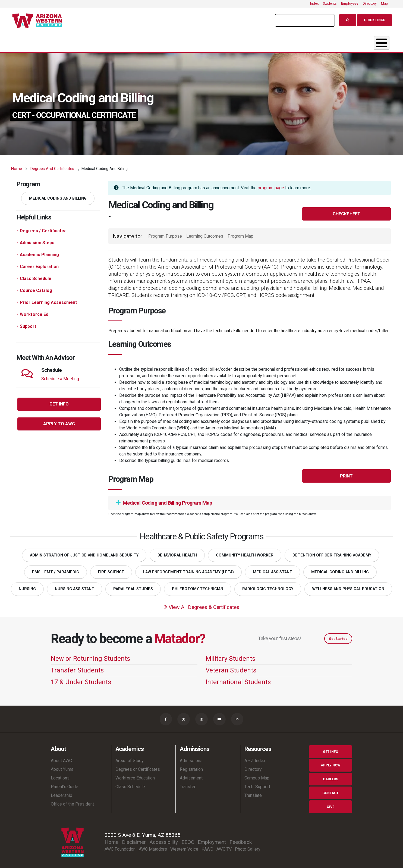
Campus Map (257, 776)
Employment (212, 840)
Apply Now (330, 763)
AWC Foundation (120, 847)
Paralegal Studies (133, 586)
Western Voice (184, 847)
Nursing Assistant (75, 586)
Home (17, 166)
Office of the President (72, 802)
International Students (238, 679)
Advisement (191, 776)
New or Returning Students (90, 656)
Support (28, 324)
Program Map (240, 233)
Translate (253, 793)
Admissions (146, 41)
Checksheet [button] (347, 211)
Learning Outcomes (205, 233)
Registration (191, 767)
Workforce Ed (34, 312)
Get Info (330, 749)
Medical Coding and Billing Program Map (164, 500)
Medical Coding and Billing (58, 196)
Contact (330, 791)
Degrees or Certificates (138, 767)
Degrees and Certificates (52, 166)
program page (271, 185)
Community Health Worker (245, 553)
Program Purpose (165, 233)
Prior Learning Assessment (48, 300)
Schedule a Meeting (60, 376)
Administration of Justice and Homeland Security (84, 553)
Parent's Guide (64, 784)
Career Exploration (39, 264)
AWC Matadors (153, 847)
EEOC (188, 840)
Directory (370, 3)
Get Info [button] (59, 401)
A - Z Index (255, 758)
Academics (85, 41)
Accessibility (164, 840)
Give (330, 805)
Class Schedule (36, 276)
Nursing (27, 586)
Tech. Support (257, 784)
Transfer (188, 784)
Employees (350, 3)
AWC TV (224, 847)
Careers (330, 777)
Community (353, 41)
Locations (60, 776)
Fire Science (111, 569)
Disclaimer (134, 840)
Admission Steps (37, 240)
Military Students (230, 656)
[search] (302, 20)
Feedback (241, 840)
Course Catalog (36, 288)
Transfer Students (77, 668)
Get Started (338, 636)
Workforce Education (135, 776)
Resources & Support (282, 41)
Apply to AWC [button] (59, 421)
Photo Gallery (248, 847)
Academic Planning (39, 252)
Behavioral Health (177, 553)
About (29, 41)
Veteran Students (231, 668)
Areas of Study (130, 758)
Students (330, 3)
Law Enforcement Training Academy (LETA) (188, 569)
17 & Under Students (81, 679)
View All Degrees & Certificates (202, 604)
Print (346, 473)
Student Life (209, 41)
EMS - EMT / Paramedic (56, 569)
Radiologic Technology (268, 586)
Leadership (62, 793)
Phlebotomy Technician (198, 586)
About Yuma (62, 767)
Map (385, 3)
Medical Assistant (273, 569)
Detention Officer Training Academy (332, 553)
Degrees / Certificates (43, 228)
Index (314, 3)
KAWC (207, 847)
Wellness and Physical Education (348, 586)
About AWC (61, 758)
